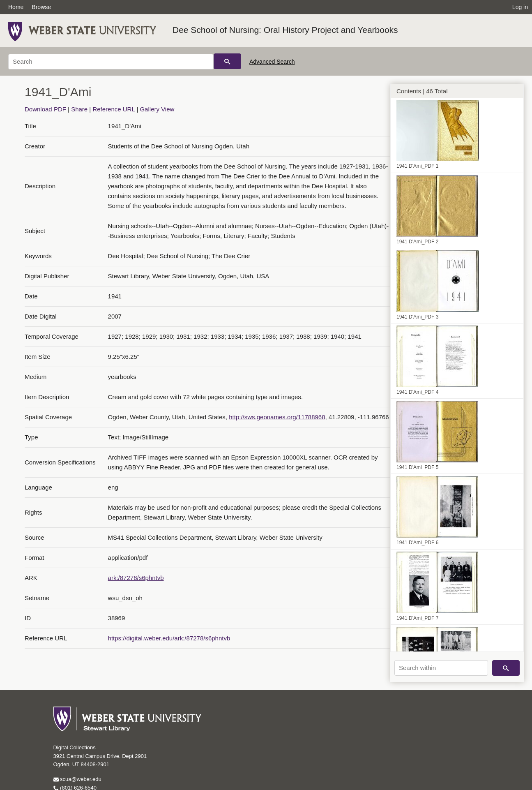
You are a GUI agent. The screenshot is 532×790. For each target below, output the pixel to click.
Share (79, 109)
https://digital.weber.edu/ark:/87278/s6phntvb (169, 638)
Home (16, 7)
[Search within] (441, 668)
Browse (41, 7)
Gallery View (157, 109)
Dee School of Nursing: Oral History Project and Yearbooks (285, 30)
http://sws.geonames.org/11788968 (277, 417)
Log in (520, 7)
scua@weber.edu (77, 779)
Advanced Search (272, 62)
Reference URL (114, 109)
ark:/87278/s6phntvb (136, 578)
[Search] (111, 62)
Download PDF (45, 109)
